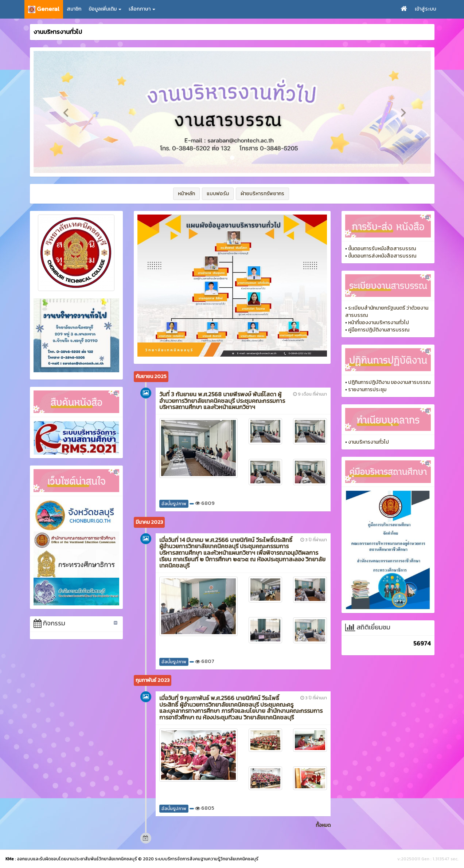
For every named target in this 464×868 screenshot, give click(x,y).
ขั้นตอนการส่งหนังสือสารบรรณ (382, 256)
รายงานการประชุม (367, 390)
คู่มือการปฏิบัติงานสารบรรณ (379, 330)
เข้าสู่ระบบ (426, 9)
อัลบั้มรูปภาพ (174, 504)
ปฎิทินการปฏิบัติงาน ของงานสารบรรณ (389, 382)
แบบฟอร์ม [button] (218, 194)
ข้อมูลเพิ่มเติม (105, 9)
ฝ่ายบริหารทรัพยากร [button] (262, 194)
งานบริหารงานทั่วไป (369, 442)
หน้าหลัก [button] (186, 194)
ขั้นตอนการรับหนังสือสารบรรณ (382, 249)
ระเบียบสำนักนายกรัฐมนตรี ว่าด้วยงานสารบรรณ (387, 312)
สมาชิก (74, 9)
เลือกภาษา (142, 9)
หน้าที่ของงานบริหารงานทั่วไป (379, 323)
